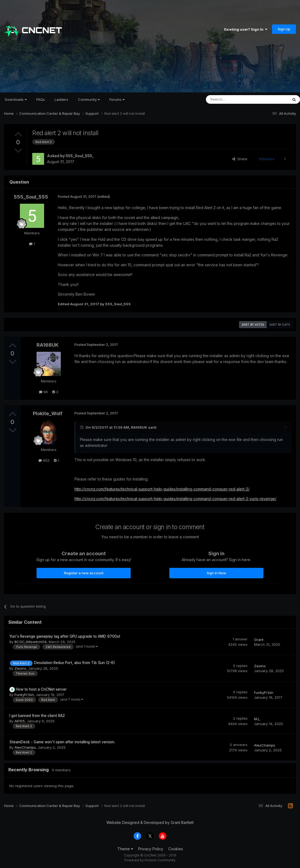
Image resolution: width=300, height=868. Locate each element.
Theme (125, 849)
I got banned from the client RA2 (37, 716)
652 (44, 460)
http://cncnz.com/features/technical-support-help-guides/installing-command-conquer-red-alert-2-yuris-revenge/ (175, 499)
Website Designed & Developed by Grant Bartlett (150, 822)
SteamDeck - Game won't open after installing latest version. (62, 742)
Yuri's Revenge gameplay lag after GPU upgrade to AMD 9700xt (65, 636)
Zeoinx (20, 668)
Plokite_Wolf (48, 413)
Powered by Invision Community (150, 860)
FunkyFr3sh (24, 695)
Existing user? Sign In (246, 29)
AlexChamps (25, 747)
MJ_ (257, 719)
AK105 (20, 721)
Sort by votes (253, 325)
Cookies (176, 849)
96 (43, 392)
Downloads (16, 99)
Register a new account (84, 573)
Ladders (61, 99)
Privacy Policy (151, 849)
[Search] (233, 99)
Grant (259, 640)
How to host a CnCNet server (41, 689)
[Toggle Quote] (82, 427)
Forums (117, 99)
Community (89, 99)
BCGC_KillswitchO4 (31, 642)
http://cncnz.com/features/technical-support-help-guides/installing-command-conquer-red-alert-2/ (162, 489)
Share (240, 159)
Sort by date (280, 325)
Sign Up (284, 29)
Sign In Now (216, 573)
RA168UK (48, 345)
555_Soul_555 (79, 156)
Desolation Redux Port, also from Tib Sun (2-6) (75, 663)
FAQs (41, 99)
